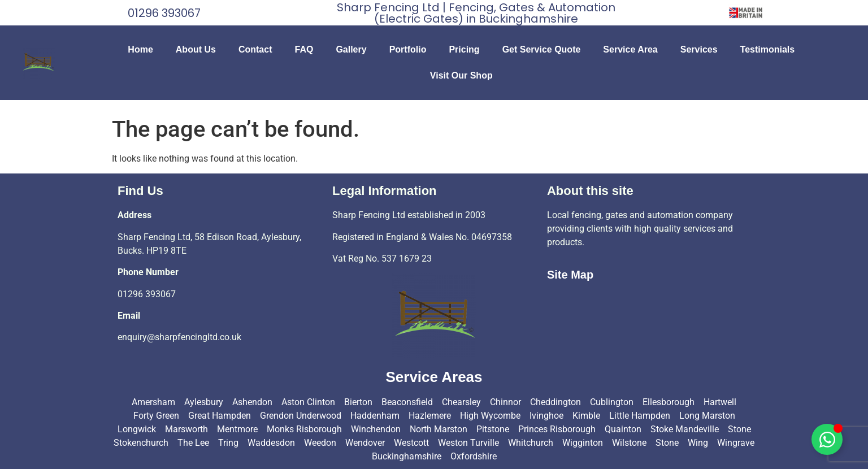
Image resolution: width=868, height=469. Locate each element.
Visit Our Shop (461, 75)
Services (699, 49)
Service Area (630, 49)
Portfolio (408, 49)
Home (140, 49)
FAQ (304, 49)
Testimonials (768, 49)
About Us (196, 49)
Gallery (351, 49)
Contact (255, 49)
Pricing (464, 49)
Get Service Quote (542, 49)
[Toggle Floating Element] (827, 439)
